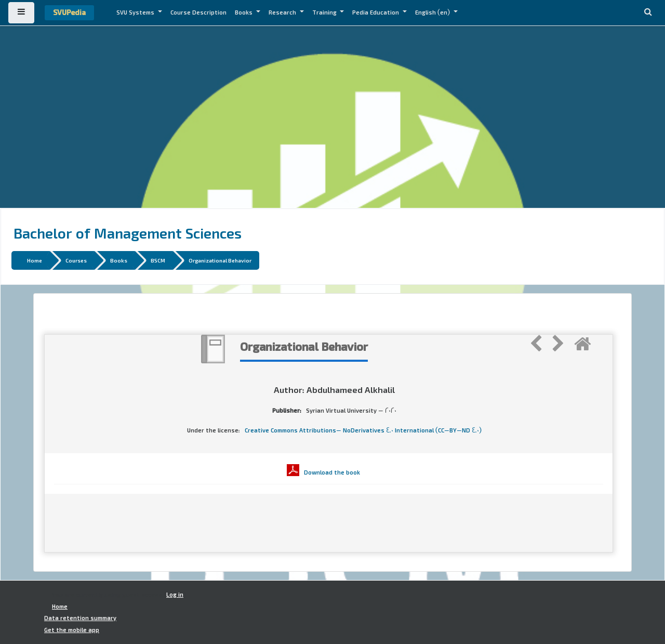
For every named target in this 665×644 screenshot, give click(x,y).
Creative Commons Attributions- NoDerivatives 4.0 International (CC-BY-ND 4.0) (363, 430)
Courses (76, 260)
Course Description (198, 12)
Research (283, 12)
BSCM (158, 260)
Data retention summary (80, 618)
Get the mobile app (72, 630)
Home (35, 260)
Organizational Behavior (220, 260)
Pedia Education (376, 12)
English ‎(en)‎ (433, 12)
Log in (175, 595)
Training (325, 12)
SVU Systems (136, 12)
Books (244, 12)
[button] (648, 13)
